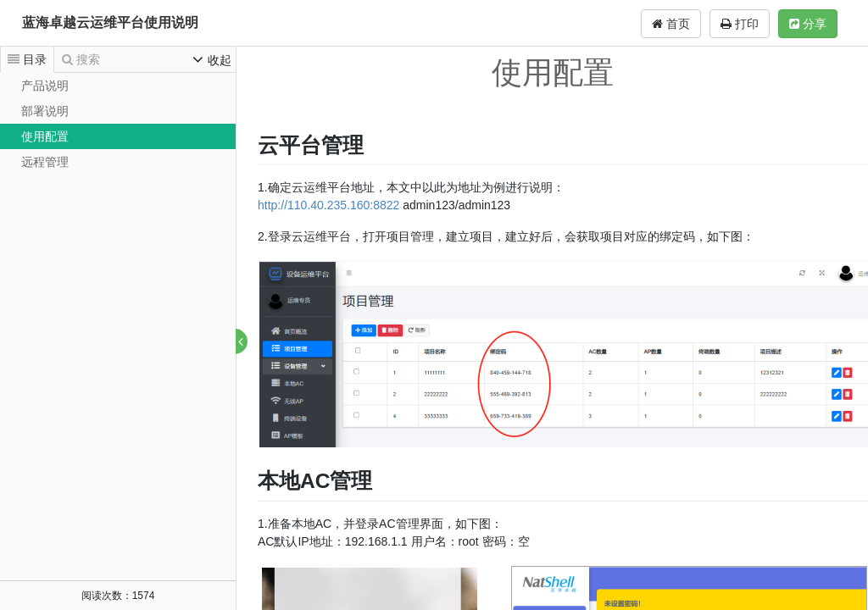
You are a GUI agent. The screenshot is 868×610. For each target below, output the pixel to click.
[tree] (118, 124)
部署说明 (45, 111)
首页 (671, 24)
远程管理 (45, 162)
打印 (740, 24)
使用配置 (45, 136)
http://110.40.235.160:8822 (329, 205)
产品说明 (45, 86)
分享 (808, 24)
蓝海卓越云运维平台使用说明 (110, 22)
